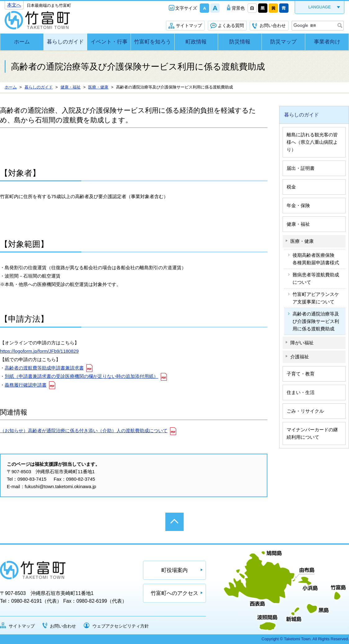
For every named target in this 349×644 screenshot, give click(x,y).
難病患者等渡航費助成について (316, 278)
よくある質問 (231, 25)
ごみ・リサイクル (305, 411)
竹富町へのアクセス (174, 593)
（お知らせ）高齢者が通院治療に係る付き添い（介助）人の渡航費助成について (84, 431)
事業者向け (327, 42)
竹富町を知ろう (152, 42)
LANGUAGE (320, 7)
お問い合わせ (273, 25)
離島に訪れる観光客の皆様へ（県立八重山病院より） (312, 142)
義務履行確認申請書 (26, 385)
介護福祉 (300, 357)
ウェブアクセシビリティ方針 (121, 626)
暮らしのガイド (65, 42)
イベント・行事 (109, 42)
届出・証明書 (301, 168)
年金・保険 (298, 205)
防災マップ (283, 42)
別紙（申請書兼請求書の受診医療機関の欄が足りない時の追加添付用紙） (81, 376)
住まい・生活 (301, 392)
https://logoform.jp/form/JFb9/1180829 (39, 351)
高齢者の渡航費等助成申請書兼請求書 (44, 368)
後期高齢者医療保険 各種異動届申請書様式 (316, 259)
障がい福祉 (302, 343)
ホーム (22, 42)
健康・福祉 (298, 224)
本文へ (14, 5)
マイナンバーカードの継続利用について (312, 433)
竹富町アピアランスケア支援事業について (316, 298)
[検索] (317, 26)
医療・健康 (302, 241)
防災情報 (240, 42)
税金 (291, 187)
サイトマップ (189, 25)
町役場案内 (174, 570)
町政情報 (196, 42)
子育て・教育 (301, 374)
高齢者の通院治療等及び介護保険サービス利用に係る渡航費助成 (316, 321)
